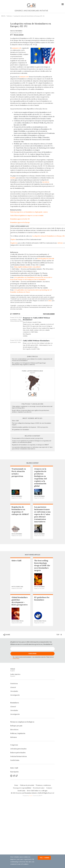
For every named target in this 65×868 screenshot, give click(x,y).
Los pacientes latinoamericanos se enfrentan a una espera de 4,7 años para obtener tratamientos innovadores (32, 448)
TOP (59, 635)
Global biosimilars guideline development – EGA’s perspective (30, 427)
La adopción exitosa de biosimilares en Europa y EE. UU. (29, 16)
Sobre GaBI (15, 421)
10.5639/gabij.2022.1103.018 (46, 259)
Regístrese (14, 243)
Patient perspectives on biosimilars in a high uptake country (29, 212)
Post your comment (19, 35)
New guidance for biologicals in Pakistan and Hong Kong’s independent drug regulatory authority (29, 364)
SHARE (7, 635)
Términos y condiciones (43, 785)
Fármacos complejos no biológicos (22, 722)
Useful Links (15, 760)
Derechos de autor (39, 788)
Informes (9, 16)
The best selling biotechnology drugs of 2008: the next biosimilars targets (42, 565)
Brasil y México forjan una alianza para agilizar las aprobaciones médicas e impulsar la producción (31, 411)
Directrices (14, 730)
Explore (13, 239)
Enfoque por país (16, 726)
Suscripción (14, 772)
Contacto (49, 788)
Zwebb (31, 796)
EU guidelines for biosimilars (21, 430)
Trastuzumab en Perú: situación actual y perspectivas (27, 438)
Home (16, 785)
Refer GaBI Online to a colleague (37, 791)
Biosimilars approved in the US (20, 219)
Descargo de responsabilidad (22, 788)
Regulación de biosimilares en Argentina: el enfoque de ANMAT (30, 445)
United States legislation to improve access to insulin (27, 215)
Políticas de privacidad (27, 785)
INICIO (3, 16)
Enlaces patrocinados (18, 753)
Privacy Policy (16, 659)
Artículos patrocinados (18, 749)
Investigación (15, 695)
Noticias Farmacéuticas (18, 756)
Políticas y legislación (18, 733)
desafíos (13, 178)
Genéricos (14, 684)
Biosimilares (15, 703)
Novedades (14, 691)
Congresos (14, 745)
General (13, 687)
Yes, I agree (45, 858)
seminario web (16, 48)
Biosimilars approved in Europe (20, 222)
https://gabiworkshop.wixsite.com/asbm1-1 (27, 267)
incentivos (46, 182)
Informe (60, 243)
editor (50, 301)
